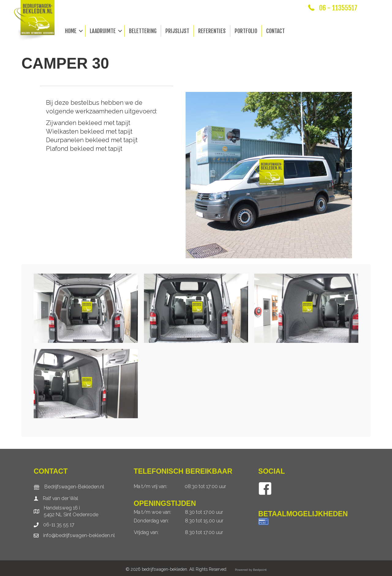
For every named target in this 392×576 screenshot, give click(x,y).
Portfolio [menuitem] (246, 31)
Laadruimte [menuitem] (103, 31)
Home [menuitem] (71, 31)
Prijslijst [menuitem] (177, 31)
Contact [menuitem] (275, 31)
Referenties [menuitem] (212, 31)
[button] (81, 31)
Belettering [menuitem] (143, 31)
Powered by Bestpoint (251, 570)
